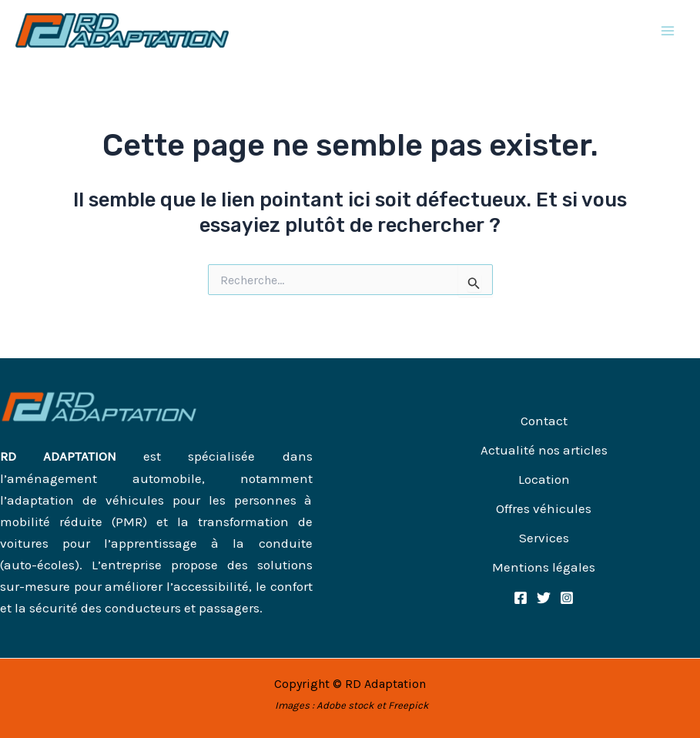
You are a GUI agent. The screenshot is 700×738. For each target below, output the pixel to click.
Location (544, 479)
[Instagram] (567, 598)
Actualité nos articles (544, 450)
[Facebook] (521, 598)
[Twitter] (544, 598)
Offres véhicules (544, 508)
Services (544, 538)
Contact (544, 421)
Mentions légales (544, 567)
